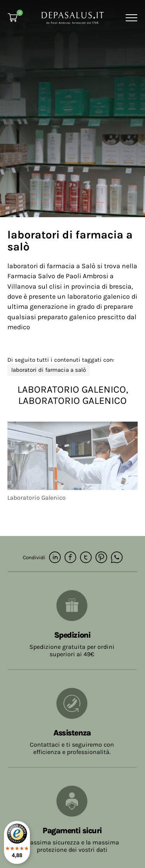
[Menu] (130, 18)
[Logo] (73, 17)
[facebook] (70, 558)
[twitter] (86, 558)
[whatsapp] (117, 558)
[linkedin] (55, 558)
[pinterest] (101, 558)
